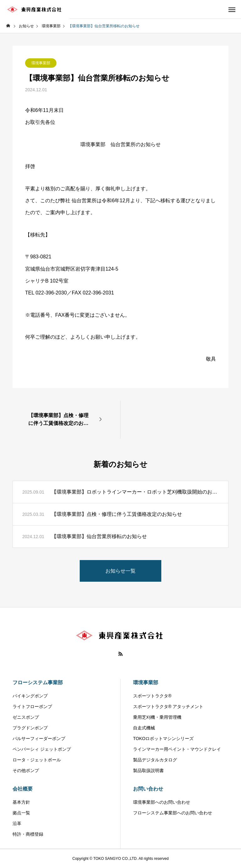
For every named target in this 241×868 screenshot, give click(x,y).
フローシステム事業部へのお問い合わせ (173, 813)
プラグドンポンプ (30, 728)
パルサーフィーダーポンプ (39, 738)
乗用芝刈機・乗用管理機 (157, 717)
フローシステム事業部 (38, 683)
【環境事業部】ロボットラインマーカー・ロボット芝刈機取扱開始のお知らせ (135, 492)
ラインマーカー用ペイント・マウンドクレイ (177, 749)
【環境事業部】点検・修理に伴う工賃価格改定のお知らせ (117, 514)
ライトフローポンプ (32, 707)
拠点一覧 (21, 813)
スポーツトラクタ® (152, 696)
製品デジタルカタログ (155, 760)
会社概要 (23, 789)
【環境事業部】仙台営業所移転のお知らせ (99, 536)
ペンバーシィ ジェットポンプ (42, 749)
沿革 (17, 823)
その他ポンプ (26, 770)
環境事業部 (41, 63)
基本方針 (21, 802)
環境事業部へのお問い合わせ (162, 802)
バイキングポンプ (30, 696)
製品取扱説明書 (148, 770)
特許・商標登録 (28, 834)
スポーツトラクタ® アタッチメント (168, 707)
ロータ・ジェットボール (37, 760)
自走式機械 (144, 728)
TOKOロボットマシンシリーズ (163, 738)
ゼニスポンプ (26, 717)
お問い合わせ (148, 789)
